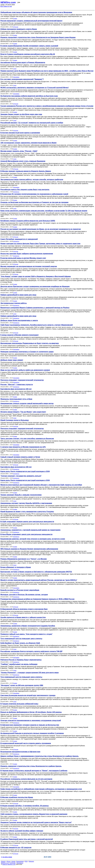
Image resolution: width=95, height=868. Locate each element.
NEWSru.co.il (5, 863)
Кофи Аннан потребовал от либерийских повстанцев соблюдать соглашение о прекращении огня (41, 789)
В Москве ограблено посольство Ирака (17, 797)
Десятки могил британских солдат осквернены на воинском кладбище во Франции (35, 286)
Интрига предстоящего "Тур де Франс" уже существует (23, 412)
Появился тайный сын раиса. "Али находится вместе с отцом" (26, 634)
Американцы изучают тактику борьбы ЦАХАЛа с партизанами (26, 503)
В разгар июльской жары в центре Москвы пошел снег (23, 258)
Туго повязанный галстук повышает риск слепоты (21, 639)
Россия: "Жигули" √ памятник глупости (17, 385)
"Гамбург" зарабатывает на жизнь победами (19, 664)
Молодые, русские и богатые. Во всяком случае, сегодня (24, 595)
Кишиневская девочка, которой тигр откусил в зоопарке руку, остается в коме (33, 539)
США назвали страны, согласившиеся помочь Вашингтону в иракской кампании (34, 814)
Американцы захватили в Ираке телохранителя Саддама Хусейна (28, 626)
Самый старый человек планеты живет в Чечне (20, 457)
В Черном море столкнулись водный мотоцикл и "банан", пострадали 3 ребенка (34, 771)
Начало (3, 861)
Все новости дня (6, 6)
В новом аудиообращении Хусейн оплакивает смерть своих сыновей (29, 46)
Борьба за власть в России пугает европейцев (20, 590)
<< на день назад (6, 857)
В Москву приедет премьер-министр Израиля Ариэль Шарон (26, 171)
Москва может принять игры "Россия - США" (19, 151)
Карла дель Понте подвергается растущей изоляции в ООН (25, 471)
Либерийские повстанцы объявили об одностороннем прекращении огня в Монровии (36, 12)
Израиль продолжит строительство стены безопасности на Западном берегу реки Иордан (38, 37)
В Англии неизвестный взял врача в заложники (20, 133)
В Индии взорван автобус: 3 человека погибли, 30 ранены (25, 806)
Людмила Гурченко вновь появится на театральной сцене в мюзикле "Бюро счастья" (36, 822)
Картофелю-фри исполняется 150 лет (16, 389)
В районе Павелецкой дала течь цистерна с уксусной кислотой (27, 839)
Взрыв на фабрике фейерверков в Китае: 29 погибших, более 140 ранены (31, 712)
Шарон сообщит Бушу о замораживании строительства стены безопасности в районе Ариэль (40, 756)
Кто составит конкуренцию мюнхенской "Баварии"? (22, 79)
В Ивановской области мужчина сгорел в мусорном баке (24, 609)
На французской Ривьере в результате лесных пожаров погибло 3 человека (32, 733)
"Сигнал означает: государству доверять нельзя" (21, 476)
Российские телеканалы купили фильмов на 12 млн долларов (26, 779)
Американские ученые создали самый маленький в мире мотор (27, 403)
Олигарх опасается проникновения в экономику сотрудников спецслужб (31, 720)
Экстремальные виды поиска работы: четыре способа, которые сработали (32, 179)
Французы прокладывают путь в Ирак (16, 399)
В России (16, 27)
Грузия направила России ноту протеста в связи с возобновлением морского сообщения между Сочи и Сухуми (47, 106)
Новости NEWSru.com (9, 864)
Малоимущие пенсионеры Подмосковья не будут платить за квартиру (30, 343)
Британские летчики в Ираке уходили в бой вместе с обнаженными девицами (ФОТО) (36, 572)
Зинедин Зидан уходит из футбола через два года (21, 114)
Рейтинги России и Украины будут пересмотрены (21, 660)
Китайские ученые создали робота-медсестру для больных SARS (28, 221)
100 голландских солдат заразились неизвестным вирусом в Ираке (28, 143)
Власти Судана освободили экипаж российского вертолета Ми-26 (28, 54)
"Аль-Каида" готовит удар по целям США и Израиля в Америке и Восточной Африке (36, 276)
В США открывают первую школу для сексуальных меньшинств (27, 522)
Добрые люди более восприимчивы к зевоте (19, 320)
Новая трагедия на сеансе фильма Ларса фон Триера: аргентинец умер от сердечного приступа (40, 244)
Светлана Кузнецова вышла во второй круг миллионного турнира (28, 695)
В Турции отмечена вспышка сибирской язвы (19, 704)
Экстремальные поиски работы (14, 303)
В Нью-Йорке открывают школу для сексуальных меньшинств (26, 534)
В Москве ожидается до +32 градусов (16, 847)
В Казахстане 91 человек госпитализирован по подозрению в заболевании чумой (34, 194)
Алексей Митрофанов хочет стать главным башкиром (23, 161)
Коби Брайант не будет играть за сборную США (20, 643)
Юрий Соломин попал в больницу (15, 420)
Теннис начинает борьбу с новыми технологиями (21, 495)
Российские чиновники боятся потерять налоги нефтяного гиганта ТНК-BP (31, 651)
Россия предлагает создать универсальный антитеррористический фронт (31, 21)
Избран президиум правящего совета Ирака (19, 29)
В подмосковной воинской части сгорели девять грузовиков (26, 743)
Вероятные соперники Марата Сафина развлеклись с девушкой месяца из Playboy (35, 308)
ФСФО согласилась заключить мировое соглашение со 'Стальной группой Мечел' (35, 88)
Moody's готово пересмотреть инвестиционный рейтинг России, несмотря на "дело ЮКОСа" (39, 580)
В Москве (13, 863)
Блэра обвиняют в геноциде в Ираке (16, 567)
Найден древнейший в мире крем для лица (18, 295)
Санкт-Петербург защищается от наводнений (19, 239)
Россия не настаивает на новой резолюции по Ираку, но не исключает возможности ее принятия (41, 229)
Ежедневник (20, 861)
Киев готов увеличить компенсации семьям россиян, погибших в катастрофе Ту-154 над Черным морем (44, 211)
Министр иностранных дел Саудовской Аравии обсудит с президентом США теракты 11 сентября (41, 485)
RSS (26, 861)
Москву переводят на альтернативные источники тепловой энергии (29, 266)
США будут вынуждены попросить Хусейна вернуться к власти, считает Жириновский (37, 325)
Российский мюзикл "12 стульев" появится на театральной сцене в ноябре (32, 123)
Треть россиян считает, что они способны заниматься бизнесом (27, 439)
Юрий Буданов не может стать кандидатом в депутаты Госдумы (27, 512)
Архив (13, 861)
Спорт (15, 69)
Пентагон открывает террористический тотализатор (22, 380)
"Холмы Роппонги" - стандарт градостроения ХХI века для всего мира (30, 673)
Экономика (16, 77)
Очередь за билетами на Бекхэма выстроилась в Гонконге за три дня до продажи (34, 202)
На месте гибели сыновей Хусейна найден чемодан (22, 831)
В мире (15, 19)
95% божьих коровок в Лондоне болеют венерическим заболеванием (29, 549)
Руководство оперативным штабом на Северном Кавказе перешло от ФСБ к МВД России (37, 599)
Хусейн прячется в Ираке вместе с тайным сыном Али (23, 617)
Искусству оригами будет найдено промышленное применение (27, 254)
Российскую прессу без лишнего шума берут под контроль (25, 190)
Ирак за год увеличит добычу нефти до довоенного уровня (25, 370)
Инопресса (16, 192)
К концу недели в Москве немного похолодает (20, 335)
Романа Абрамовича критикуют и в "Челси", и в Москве (24, 559)
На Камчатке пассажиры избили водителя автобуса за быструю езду (29, 96)
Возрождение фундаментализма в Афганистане (20, 752)
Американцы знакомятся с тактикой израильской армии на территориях (30, 530)
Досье (8, 861)
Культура (16, 131)
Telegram (31, 861)
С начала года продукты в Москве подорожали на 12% (23, 447)
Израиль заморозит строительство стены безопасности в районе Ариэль (31, 766)
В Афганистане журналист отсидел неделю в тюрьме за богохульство (30, 725)
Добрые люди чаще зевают (12, 360)
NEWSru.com (8, 2)
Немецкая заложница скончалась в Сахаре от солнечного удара (27, 352)
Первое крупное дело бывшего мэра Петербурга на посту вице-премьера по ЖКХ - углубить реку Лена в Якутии (47, 71)
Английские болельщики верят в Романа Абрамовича (23, 62)
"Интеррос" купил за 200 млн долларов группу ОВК (22, 685)
